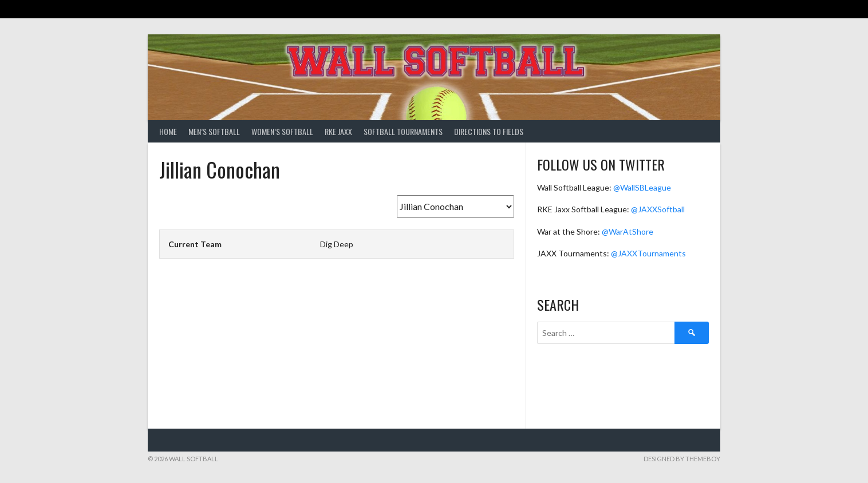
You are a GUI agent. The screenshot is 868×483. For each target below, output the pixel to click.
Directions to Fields (489, 131)
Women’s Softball (282, 131)
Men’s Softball (214, 131)
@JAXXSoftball (658, 209)
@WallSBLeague (642, 187)
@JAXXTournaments (648, 253)
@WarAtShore (628, 231)
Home (168, 131)
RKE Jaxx (338, 131)
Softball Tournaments (403, 131)
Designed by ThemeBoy (682, 459)
